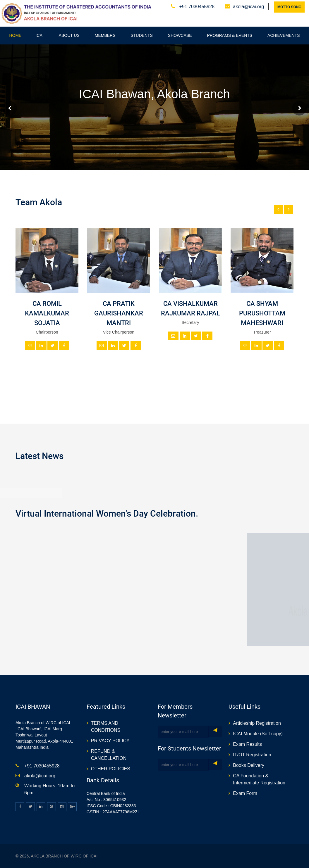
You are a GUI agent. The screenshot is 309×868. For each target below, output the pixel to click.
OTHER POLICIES (111, 769)
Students (141, 35)
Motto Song (289, 7)
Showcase (180, 35)
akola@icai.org (248, 7)
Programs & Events (230, 35)
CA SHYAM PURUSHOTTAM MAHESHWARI (262, 313)
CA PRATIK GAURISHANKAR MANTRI (119, 313)
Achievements (284, 35)
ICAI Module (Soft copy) (258, 734)
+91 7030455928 (196, 7)
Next (299, 108)
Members (105, 35)
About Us (69, 35)
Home (15, 35)
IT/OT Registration (252, 755)
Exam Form (245, 793)
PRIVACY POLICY (110, 741)
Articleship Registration (257, 723)
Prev (10, 108)
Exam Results (247, 744)
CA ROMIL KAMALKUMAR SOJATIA (47, 313)
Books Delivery (249, 765)
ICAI (39, 35)
